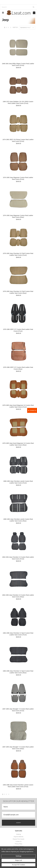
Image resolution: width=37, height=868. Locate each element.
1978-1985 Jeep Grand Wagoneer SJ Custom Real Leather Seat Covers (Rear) (18, 444)
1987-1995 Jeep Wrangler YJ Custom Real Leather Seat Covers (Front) (18, 710)
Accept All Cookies (18, 865)
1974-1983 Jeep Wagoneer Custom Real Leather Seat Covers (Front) (18, 178)
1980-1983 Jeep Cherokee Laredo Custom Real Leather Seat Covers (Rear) (18, 520)
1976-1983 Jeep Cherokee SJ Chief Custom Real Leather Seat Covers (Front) (18, 254)
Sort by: (15, 27)
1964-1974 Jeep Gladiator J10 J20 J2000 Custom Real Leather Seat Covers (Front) (18, 102)
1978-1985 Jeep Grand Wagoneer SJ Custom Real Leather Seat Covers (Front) (18, 406)
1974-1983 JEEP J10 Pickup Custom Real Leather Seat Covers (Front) (18, 140)
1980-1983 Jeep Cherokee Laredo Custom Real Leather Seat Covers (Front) (18, 482)
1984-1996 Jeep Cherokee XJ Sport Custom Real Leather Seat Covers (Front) (18, 634)
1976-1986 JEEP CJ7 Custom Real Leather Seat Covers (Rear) (18, 368)
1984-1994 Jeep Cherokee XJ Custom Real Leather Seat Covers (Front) (18, 558)
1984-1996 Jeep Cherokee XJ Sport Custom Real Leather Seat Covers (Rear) (18, 672)
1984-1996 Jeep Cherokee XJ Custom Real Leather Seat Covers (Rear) (18, 596)
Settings (19, 856)
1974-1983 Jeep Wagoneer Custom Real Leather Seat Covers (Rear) (18, 216)
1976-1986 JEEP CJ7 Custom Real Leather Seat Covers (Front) (18, 330)
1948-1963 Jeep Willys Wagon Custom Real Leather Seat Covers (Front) (18, 64)
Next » (11, 28)
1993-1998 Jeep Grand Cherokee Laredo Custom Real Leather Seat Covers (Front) (18, 786)
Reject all (19, 860)
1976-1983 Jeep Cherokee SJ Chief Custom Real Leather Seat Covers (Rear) (18, 292)
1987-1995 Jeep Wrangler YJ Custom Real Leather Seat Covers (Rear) (18, 748)
